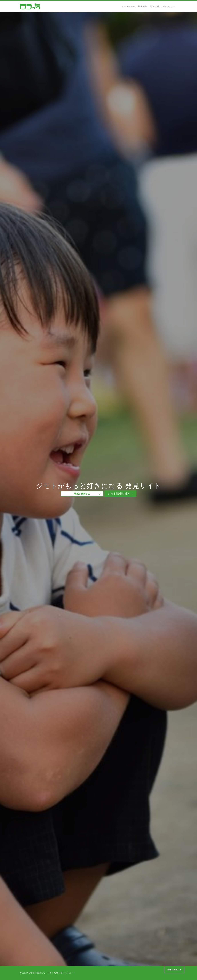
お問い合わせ (169, 6)
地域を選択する (174, 969)
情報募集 (143, 6)
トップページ (128, 6)
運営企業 (155, 6)
